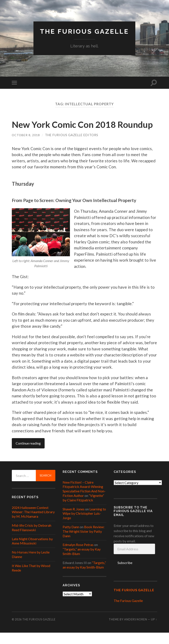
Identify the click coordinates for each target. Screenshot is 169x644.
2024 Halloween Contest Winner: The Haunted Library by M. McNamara (33, 523)
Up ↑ (154, 631)
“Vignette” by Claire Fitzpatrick (83, 509)
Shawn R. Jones (74, 520)
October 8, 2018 (26, 146)
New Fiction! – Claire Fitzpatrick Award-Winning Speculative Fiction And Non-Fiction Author (84, 500)
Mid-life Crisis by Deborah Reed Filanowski (32, 539)
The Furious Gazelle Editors (72, 146)
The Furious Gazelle (84, 31)
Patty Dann (71, 538)
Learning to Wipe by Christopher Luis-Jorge (84, 525)
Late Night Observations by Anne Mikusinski (32, 552)
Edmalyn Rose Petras (78, 556)
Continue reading (28, 455)
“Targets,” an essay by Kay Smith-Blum (84, 576)
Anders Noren (136, 631)
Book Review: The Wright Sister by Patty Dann (84, 543)
